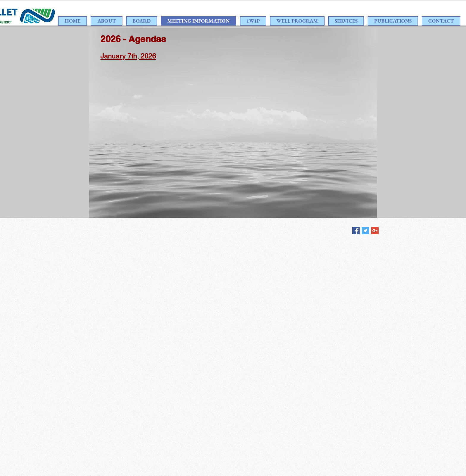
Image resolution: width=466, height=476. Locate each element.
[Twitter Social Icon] (365, 231)
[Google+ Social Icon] (375, 231)
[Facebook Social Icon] (356, 231)
